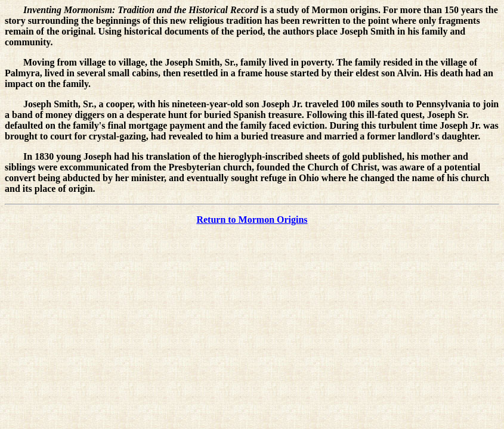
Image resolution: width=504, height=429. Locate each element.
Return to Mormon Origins (252, 220)
